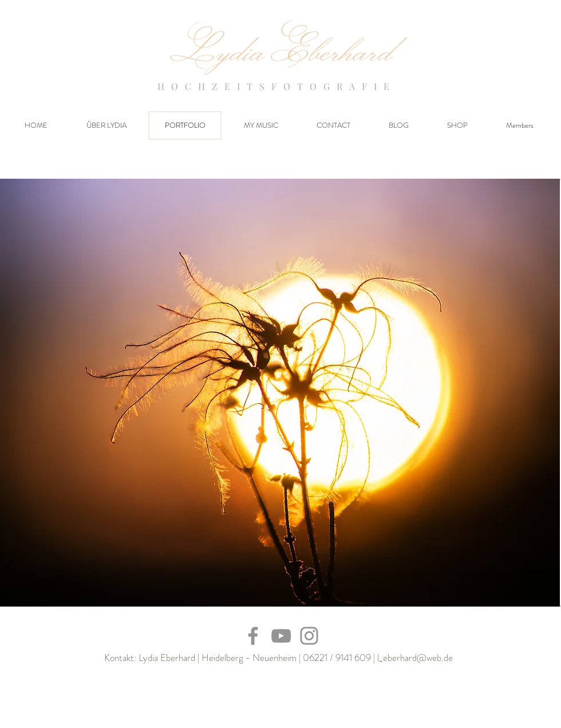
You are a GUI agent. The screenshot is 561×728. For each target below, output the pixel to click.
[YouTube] (281, 636)
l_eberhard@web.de (415, 658)
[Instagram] (309, 636)
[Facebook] (253, 636)
